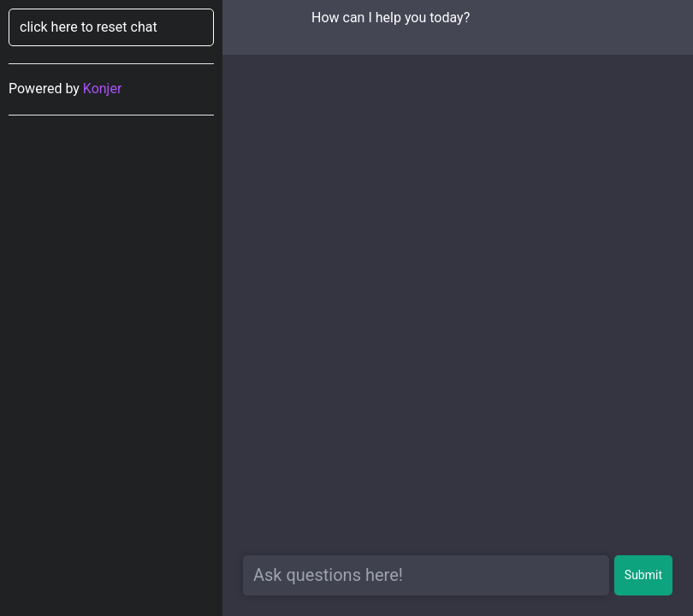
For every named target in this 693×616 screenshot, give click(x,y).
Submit (643, 575)
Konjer (103, 89)
